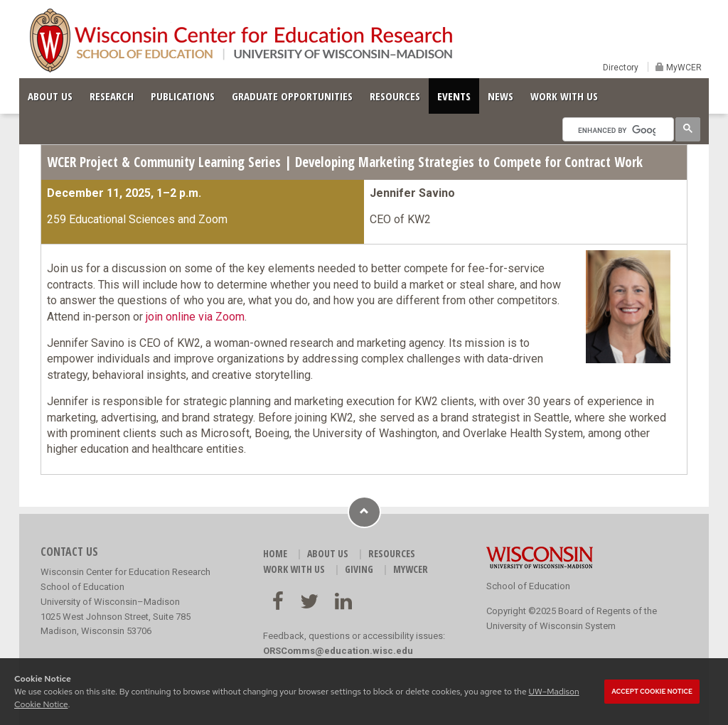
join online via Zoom (195, 317)
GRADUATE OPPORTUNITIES (292, 96)
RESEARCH (112, 96)
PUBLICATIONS (183, 96)
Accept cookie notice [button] (652, 692)
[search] (617, 130)
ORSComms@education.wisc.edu (338, 651)
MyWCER (683, 68)
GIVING (359, 569)
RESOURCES (395, 96)
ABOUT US (50, 96)
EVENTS (454, 96)
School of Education (528, 586)
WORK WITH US (564, 96)
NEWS (500, 96)
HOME (275, 553)
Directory (621, 68)
